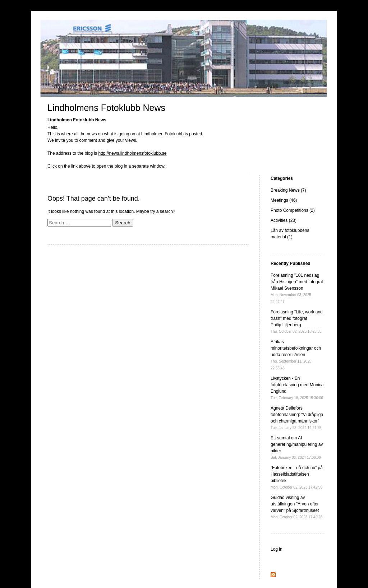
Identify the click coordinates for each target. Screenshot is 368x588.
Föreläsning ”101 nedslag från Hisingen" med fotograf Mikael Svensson (297, 288)
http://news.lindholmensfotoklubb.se (132, 153)
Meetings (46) (284, 200)
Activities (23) (284, 220)
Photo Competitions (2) (293, 210)
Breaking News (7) (288, 190)
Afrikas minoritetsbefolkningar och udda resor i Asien (296, 355)
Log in (277, 549)
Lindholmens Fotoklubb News (106, 108)
